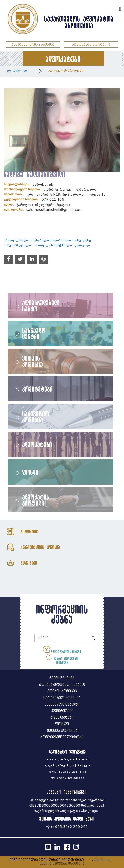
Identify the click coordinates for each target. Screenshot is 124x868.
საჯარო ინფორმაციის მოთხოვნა (62, 658)
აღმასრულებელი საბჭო (41, 306)
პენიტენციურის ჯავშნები (33, 45)
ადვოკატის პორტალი (91, 45)
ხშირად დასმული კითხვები (62, 649)
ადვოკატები (17, 70)
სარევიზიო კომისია (36, 417)
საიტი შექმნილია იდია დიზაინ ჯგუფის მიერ (46, 860)
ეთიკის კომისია (33, 361)
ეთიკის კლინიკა (62, 731)
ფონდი (30, 472)
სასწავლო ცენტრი (34, 333)
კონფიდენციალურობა (62, 737)
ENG (113, 8)
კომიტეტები (38, 389)
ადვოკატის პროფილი (67, 70)
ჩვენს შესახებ (62, 678)
